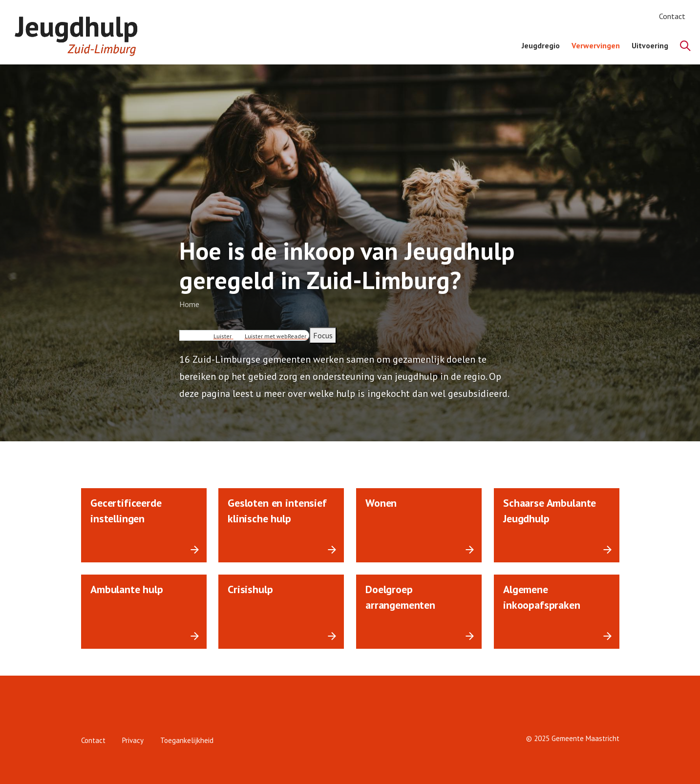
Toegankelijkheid (187, 740)
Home (189, 304)
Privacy (133, 740)
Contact (672, 16)
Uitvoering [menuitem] (650, 45)
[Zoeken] (685, 46)
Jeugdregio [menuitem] (541, 45)
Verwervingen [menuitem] (596, 45)
